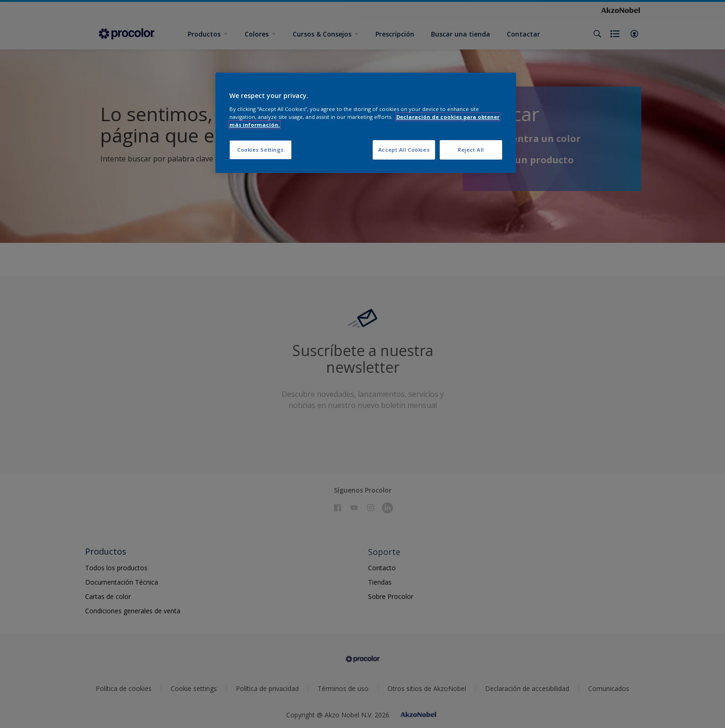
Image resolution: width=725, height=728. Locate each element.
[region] (366, 123)
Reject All (471, 150)
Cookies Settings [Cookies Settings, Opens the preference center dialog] (261, 150)
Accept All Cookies (404, 150)
